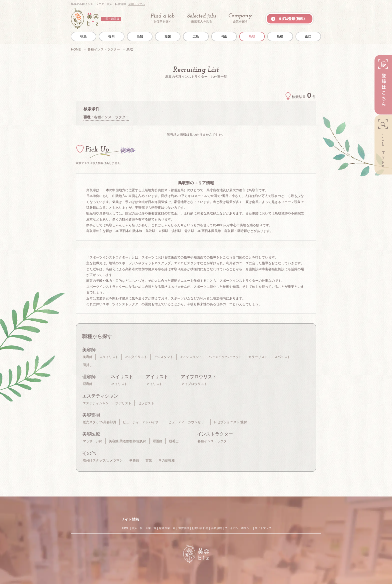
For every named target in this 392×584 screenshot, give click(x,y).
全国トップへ (136, 4)
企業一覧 (151, 528)
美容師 (88, 357)
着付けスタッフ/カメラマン (103, 460)
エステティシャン (96, 403)
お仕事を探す (162, 18)
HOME (76, 49)
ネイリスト (119, 384)
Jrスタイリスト (136, 357)
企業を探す (240, 18)
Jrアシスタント (191, 357)
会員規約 (216, 528)
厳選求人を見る (201, 18)
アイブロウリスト (194, 384)
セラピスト (146, 403)
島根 (280, 36)
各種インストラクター (104, 49)
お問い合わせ (200, 528)
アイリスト (154, 384)
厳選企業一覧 (167, 528)
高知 (140, 36)
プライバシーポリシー (238, 528)
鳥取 (252, 36)
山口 (308, 36)
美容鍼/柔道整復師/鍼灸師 (127, 441)
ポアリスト (123, 403)
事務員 (134, 460)
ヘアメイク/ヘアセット (225, 357)
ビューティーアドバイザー (142, 422)
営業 (149, 460)
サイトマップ (263, 528)
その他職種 (167, 460)
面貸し (88, 365)
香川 (111, 36)
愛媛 (168, 36)
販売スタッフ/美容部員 (99, 422)
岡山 (224, 36)
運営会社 (184, 528)
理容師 (88, 384)
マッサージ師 (92, 441)
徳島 (83, 36)
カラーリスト (258, 357)
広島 (196, 36)
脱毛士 (174, 441)
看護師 (158, 441)
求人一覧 (137, 528)
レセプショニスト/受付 (230, 422)
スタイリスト (109, 357)
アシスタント (163, 357)
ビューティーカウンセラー (188, 422)
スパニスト (282, 357)
